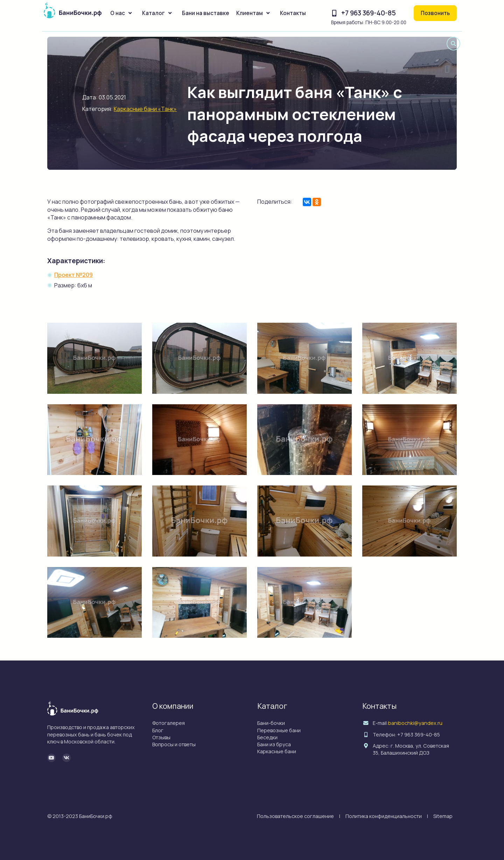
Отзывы (161, 737)
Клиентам (250, 13)
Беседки (267, 737)
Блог (158, 730)
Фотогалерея (169, 723)
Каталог (153, 13)
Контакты (293, 13)
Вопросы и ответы (174, 744)
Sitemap (443, 816)
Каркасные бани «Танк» (145, 109)
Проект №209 (73, 275)
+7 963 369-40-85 (369, 13)
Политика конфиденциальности (384, 816)
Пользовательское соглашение (295, 816)
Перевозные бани (279, 730)
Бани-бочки (271, 723)
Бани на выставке (206, 13)
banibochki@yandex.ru (415, 723)
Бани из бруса (274, 744)
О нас (118, 13)
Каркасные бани (277, 751)
